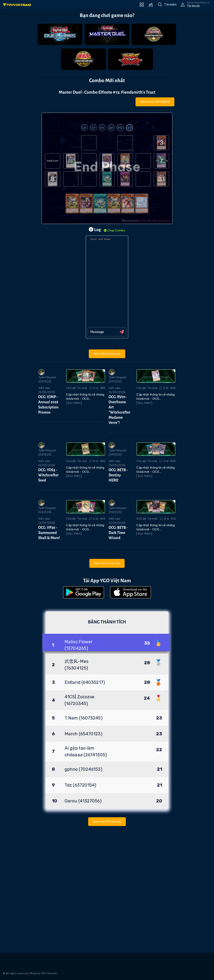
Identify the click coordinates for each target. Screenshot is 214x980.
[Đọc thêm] (74, 403)
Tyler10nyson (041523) (47, 376)
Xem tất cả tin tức (107, 563)
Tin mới (82, 388)
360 (101, 461)
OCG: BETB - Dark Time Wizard (118, 533)
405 (171, 388)
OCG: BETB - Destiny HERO (118, 475)
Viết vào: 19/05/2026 (47, 390)
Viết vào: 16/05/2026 (117, 390)
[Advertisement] (15, 151)
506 (171, 461)
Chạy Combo (115, 230)
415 (171, 519)
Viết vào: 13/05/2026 (117, 463)
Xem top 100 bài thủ (107, 822)
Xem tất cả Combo (107, 354)
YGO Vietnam (49, 973)
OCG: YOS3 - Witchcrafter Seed (48, 475)
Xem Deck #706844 (155, 102)
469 (101, 519)
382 (101, 388)
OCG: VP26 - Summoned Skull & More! (49, 533)
